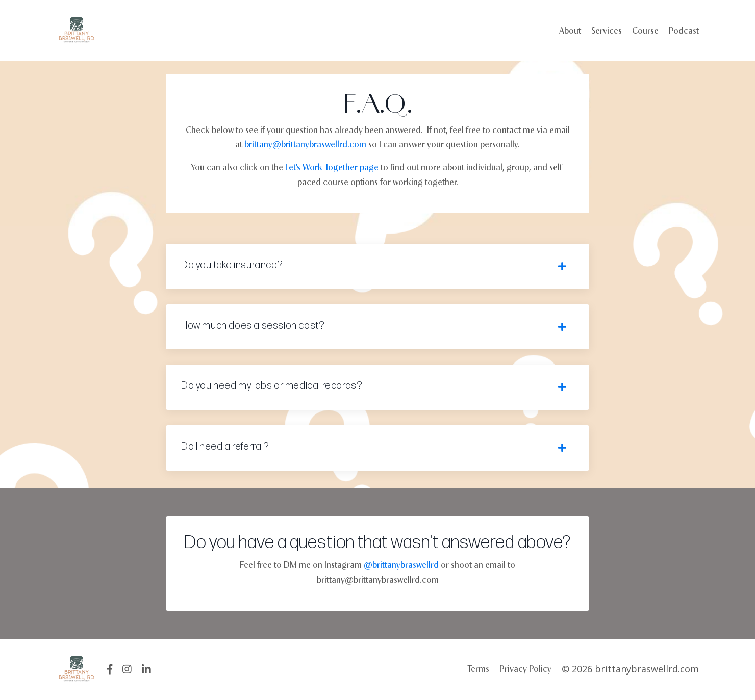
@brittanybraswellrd (401, 565)
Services (607, 30)
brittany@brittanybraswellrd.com (305, 144)
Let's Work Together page (332, 167)
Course (645, 30)
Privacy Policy (525, 669)
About (570, 30)
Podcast (684, 30)
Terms (478, 669)
